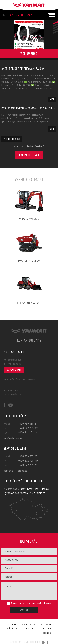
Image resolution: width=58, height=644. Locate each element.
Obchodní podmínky (11, 626)
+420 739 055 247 (17, 15)
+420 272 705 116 (28, 461)
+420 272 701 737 (28, 433)
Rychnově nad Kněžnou (16, 493)
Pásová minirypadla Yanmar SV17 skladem (28, 109)
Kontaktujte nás (29, 156)
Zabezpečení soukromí (29, 626)
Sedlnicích (40, 493)
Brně (30, 489)
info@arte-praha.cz (14, 438)
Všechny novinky (12, 139)
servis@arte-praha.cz (15, 471)
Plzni (36, 489)
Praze (23, 489)
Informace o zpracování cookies (47, 629)
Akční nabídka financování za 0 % (23, 69)
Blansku (45, 489)
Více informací (29, 54)
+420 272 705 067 (28, 428)
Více (52, 100)
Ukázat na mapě (14, 371)
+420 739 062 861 (28, 456)
